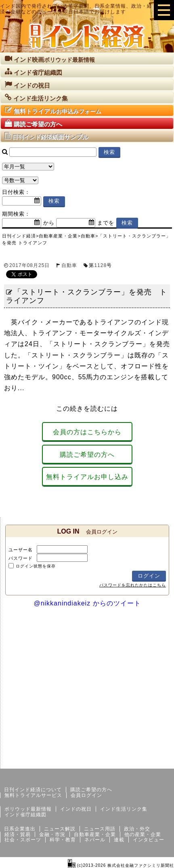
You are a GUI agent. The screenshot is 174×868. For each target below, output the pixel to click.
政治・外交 (137, 829)
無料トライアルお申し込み (87, 477)
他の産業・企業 (143, 834)
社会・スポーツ (23, 840)
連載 (119, 840)
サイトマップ (113, 762)
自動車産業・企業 (95, 834)
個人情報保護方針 (155, 762)
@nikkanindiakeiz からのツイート (87, 603)
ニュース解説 (60, 829)
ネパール (95, 840)
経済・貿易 (18, 834)
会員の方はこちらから (87, 432)
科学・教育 (63, 840)
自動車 (69, 265)
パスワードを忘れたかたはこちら (133, 585)
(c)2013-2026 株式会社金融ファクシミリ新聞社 (121, 865)
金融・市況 (52, 834)
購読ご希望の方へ (87, 455)
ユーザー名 (21, 550)
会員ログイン (86, 795)
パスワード (21, 558)
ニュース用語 (100, 829)
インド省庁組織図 (25, 815)
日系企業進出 (20, 829)
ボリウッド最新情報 (28, 809)
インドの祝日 (76, 809)
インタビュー (149, 840)
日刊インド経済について (33, 790)
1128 (100, 265)
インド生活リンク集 (124, 809)
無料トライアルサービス (33, 795)
